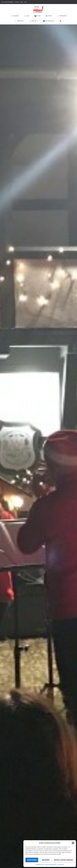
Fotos (37, 16)
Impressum (61, 864)
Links (25, 2)
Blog (21, 2)
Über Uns (19, 21)
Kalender (15, 16)
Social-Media (49, 21)
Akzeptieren (32, 860)
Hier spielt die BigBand (7, 2)
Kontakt (17, 2)
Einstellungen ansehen (63, 860)
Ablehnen (46, 860)
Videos (49, 16)
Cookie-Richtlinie (40, 864)
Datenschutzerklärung (51, 864)
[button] (73, 843)
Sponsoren (62, 16)
